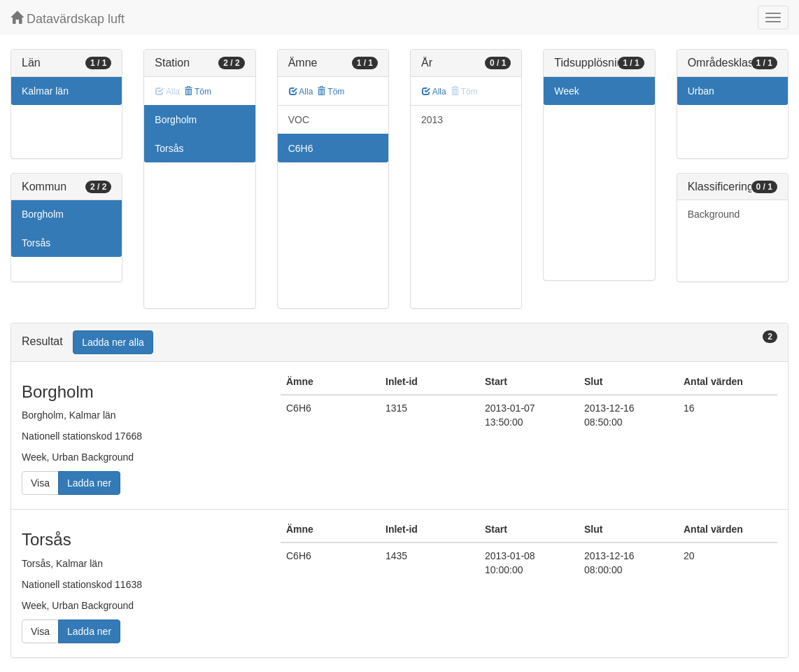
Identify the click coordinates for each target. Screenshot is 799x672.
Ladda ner (89, 483)
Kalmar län (45, 91)
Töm (198, 92)
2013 (432, 120)
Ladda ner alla (113, 342)
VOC (299, 120)
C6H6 (301, 148)
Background (714, 214)
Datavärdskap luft (68, 19)
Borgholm (43, 214)
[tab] (399, 343)
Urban (701, 91)
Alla (301, 92)
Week (567, 91)
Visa (40, 483)
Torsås (36, 243)
